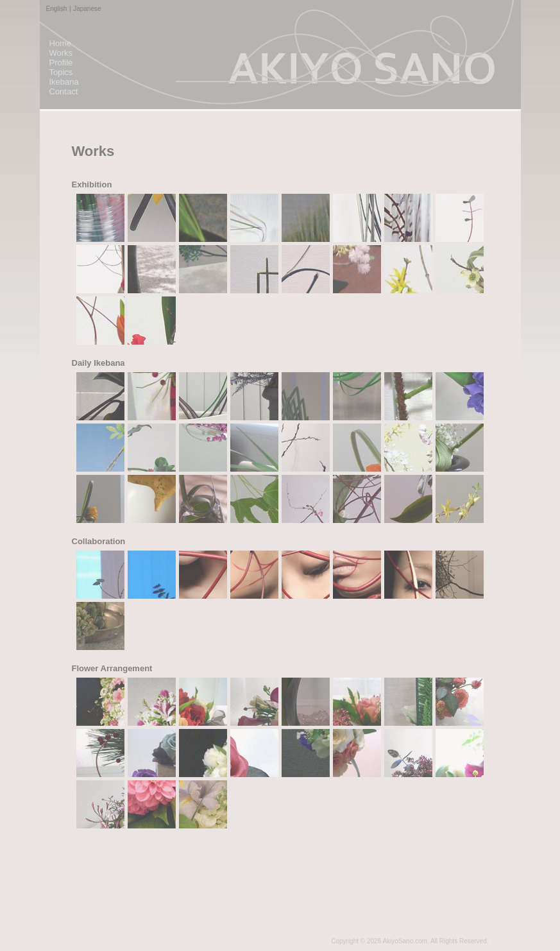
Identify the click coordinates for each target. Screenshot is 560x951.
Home (61, 43)
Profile (61, 63)
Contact (64, 91)
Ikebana (64, 82)
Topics (61, 72)
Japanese (87, 9)
